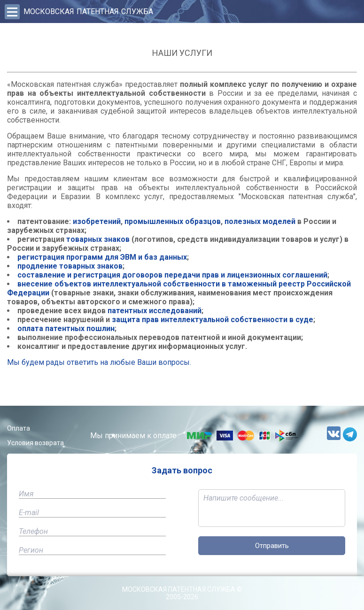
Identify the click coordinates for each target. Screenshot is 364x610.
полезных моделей (260, 221)
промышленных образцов (173, 221)
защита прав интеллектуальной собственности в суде (213, 320)
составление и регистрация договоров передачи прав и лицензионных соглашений (172, 275)
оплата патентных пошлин (66, 328)
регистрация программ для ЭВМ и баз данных (102, 257)
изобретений (97, 221)
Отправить (272, 546)
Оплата (19, 428)
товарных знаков (98, 239)
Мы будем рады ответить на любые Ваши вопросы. (99, 362)
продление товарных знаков (70, 266)
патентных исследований (155, 311)
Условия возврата (35, 443)
